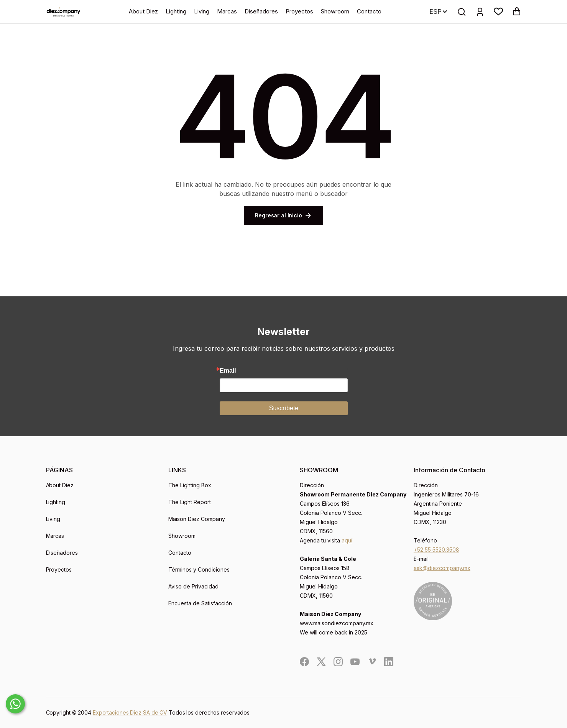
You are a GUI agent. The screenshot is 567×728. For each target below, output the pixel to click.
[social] (304, 662)
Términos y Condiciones (199, 569)
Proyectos (299, 11)
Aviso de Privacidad (193, 586)
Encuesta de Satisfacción (200, 603)
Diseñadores (261, 11)
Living (202, 11)
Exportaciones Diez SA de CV (130, 712)
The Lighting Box (190, 485)
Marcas (227, 11)
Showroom (335, 11)
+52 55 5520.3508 (436, 550)
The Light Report (190, 502)
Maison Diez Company (197, 519)
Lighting (176, 11)
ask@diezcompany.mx (442, 568)
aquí (347, 540)
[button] (498, 12)
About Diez (143, 11)
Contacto (369, 11)
